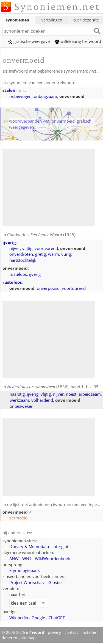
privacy (54, 632)
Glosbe (55, 582)
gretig (41, 254)
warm (54, 254)
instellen (90, 632)
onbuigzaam (45, 96)
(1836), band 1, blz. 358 (54, 387)
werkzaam (19, 400)
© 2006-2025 (23, 632)
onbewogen (20, 96)
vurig (66, 254)
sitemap (28, 638)
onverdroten (21, 254)
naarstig (17, 394)
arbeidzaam (90, 394)
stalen (9, 90)
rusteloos (18, 274)
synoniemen (17, 20)
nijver (15, 248)
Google (38, 618)
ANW (14, 558)
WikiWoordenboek (52, 558)
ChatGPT (57, 618)
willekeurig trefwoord (78, 41)
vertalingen (52, 20)
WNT (27, 558)
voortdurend (74, 288)
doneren (9, 638)
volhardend (42, 400)
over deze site (86, 20)
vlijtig (27, 248)
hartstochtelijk (23, 260)
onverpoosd (48, 288)
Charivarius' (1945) (41, 235)
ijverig (9, 242)
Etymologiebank (25, 570)
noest (71, 394)
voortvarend (46, 248)
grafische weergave (29, 41)
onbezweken (22, 406)
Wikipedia (19, 618)
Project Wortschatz (27, 582)
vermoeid (18, 518)
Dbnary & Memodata (29, 546)
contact (71, 632)
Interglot (60, 546)
